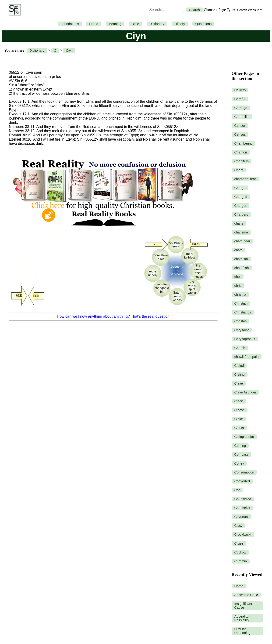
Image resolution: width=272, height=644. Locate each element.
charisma (241, 232)
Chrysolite (242, 330)
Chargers (241, 215)
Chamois (241, 152)
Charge (240, 188)
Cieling (240, 375)
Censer (240, 126)
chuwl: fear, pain (247, 357)
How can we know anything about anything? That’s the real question (113, 316)
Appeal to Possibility (242, 618)
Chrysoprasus (245, 339)
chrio (238, 286)
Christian (241, 303)
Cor (237, 490)
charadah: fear (245, 179)
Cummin (241, 561)
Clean (239, 401)
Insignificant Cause (243, 606)
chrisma (240, 295)
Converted (242, 481)
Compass (242, 455)
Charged (241, 197)
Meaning (115, 24)
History (180, 24)
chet (238, 277)
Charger (240, 206)
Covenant (242, 517)
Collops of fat (244, 437)
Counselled (243, 499)
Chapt (239, 170)
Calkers (240, 90)
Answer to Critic (246, 595)
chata (238, 250)
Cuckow (240, 552)
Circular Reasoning (242, 631)
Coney (239, 463)
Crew (238, 526)
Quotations (203, 24)
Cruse (239, 543)
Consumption (244, 472)
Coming (240, 446)
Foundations (70, 24)
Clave (239, 383)
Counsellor (242, 508)
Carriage (241, 108)
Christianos (243, 312)
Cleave (240, 410)
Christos (241, 321)
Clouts (239, 428)
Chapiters (242, 161)
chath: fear (242, 241)
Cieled (239, 366)
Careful (240, 99)
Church (240, 348)
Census (240, 135)
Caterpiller (242, 117)
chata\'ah (241, 259)
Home (94, 24)
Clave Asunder (245, 392)
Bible (135, 24)
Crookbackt (243, 535)
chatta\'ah (242, 268)
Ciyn (69, 51)
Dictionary (157, 24)
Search (194, 10)
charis (239, 223)
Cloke (239, 419)
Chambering (244, 143)
